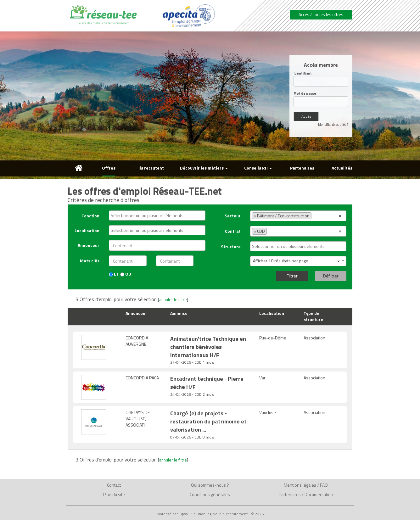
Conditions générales (210, 494)
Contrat (233, 231)
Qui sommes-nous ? (210, 485)
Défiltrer (331, 276)
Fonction (90, 216)
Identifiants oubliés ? (333, 125)
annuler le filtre (173, 299)
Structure (231, 246)
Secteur (233, 216)
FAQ (324, 485)
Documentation (319, 494)
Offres (109, 168)
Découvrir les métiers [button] (204, 168)
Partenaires (302, 168)
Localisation (87, 230)
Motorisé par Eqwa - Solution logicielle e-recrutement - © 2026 (210, 514)
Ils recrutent (151, 168)
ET (114, 274)
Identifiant (303, 73)
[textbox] (159, 215)
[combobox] (157, 215)
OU (126, 274)
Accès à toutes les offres (321, 14)
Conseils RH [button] (258, 168)
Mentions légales (300, 485)
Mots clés (90, 261)
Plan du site (114, 494)
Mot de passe (305, 94)
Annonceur (89, 245)
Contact (114, 485)
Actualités (342, 168)
